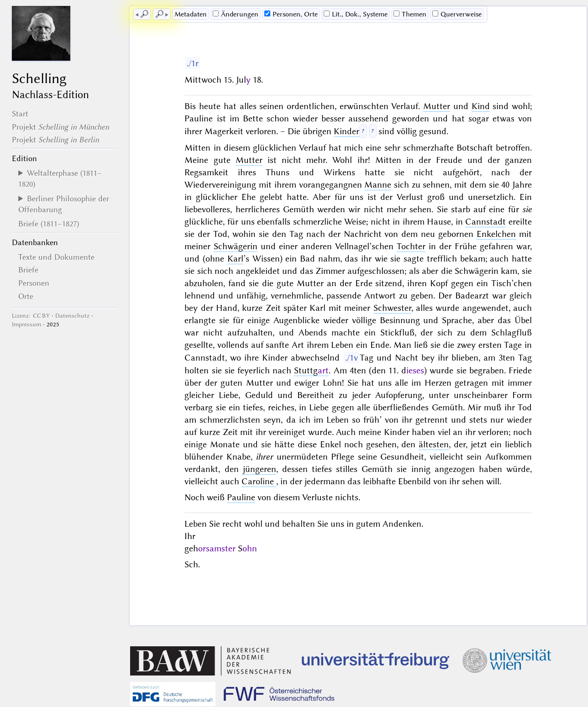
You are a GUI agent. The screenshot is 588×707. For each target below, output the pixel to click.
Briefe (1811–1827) (49, 224)
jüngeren (260, 469)
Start (20, 114)
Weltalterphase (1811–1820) (60, 178)
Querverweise (457, 14)
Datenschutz (72, 316)
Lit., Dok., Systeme (356, 14)
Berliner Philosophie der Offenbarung (64, 204)
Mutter (437, 106)
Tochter (411, 246)
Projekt (60, 127)
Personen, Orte (291, 14)
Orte (26, 296)
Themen (410, 14)
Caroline (259, 481)
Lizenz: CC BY (31, 316)
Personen (34, 283)
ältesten (434, 444)
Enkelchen (496, 234)
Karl (235, 259)
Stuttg (311, 370)
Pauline (241, 497)
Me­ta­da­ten (191, 14)
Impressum (26, 324)
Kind (481, 106)
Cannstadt (486, 222)
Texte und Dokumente (56, 257)
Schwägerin (236, 246)
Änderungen (236, 14)
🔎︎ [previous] (144, 14)
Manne (378, 185)
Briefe (28, 270)
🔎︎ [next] (159, 14)
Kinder (346, 131)
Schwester (392, 308)
